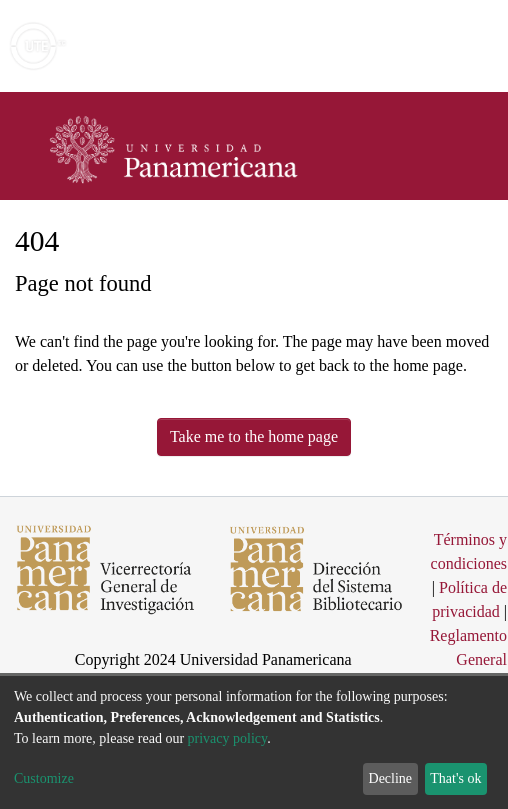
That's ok (455, 778)
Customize (44, 778)
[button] (376, 46)
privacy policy (228, 738)
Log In (417, 45)
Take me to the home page (254, 436)
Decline (391, 778)
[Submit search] (347, 46)
